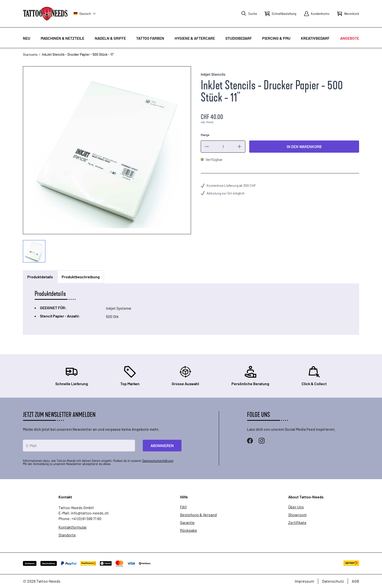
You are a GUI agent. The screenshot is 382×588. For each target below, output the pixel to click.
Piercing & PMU (276, 38)
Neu (27, 38)
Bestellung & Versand (198, 515)
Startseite (30, 54)
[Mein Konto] (317, 14)
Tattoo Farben (150, 38)
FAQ (183, 507)
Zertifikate (297, 523)
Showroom (297, 515)
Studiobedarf (239, 38)
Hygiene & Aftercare (195, 38)
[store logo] (45, 14)
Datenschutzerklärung (158, 461)
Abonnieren (162, 445)
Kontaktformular (73, 527)
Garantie (187, 523)
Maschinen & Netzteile (62, 38)
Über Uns (296, 507)
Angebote (350, 38)
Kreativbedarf (315, 38)
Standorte (67, 535)
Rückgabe (189, 530)
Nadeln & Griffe (110, 38)
